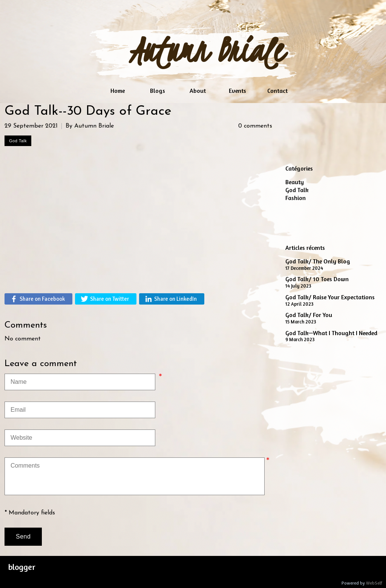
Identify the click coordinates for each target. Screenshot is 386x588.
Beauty (295, 182)
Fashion (296, 198)
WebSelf (374, 583)
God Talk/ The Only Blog (318, 261)
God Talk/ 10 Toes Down (317, 279)
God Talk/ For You (309, 315)
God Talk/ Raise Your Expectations (330, 297)
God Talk (297, 190)
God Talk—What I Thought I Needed (331, 333)
